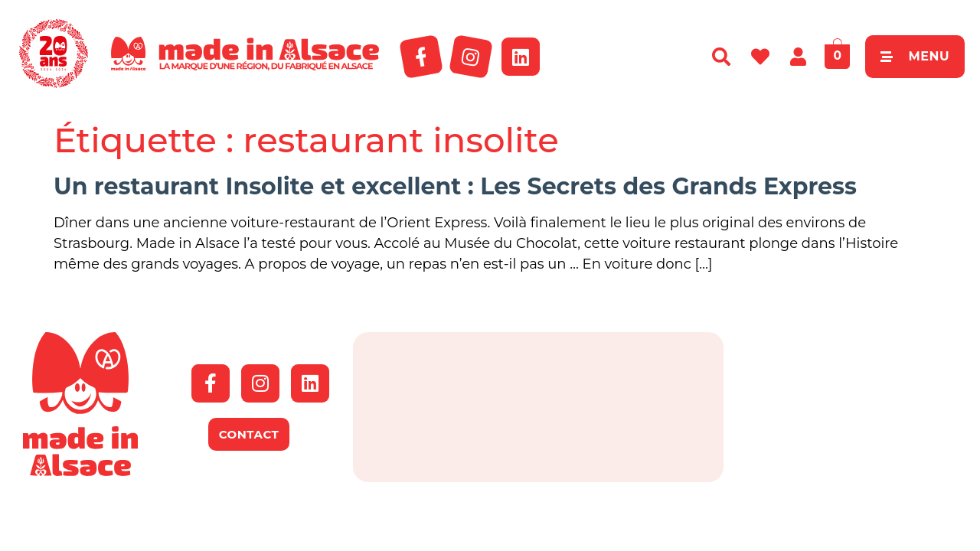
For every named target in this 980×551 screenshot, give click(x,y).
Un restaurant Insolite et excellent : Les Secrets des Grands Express (455, 186)
